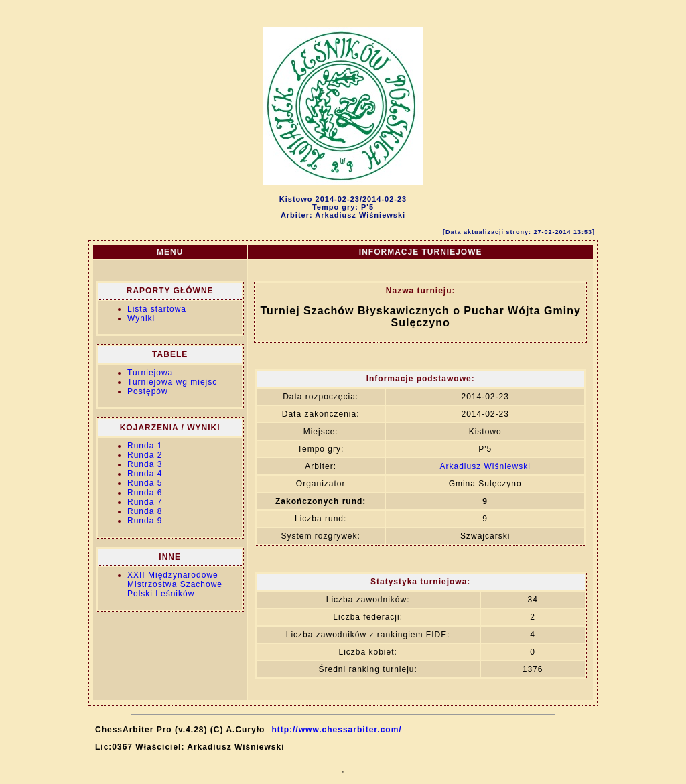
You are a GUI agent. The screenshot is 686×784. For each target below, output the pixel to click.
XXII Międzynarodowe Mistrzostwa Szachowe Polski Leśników (175, 584)
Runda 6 (145, 493)
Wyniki (141, 318)
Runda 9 (145, 521)
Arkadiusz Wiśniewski (485, 466)
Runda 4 (145, 474)
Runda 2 (145, 455)
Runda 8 (145, 511)
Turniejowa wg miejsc (172, 382)
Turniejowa (150, 373)
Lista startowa (157, 309)
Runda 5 (145, 483)
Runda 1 (145, 446)
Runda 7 (145, 502)
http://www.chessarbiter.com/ (336, 730)
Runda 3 (145, 464)
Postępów (148, 391)
